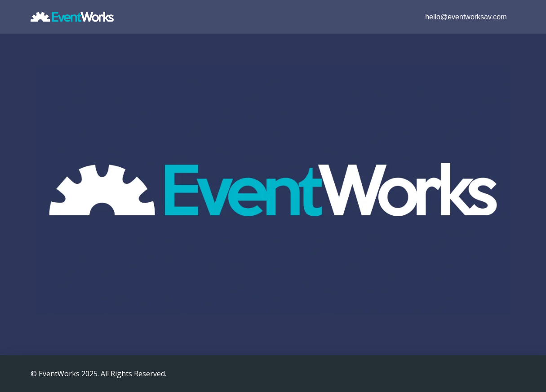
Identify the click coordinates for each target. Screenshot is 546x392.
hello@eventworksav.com (466, 17)
